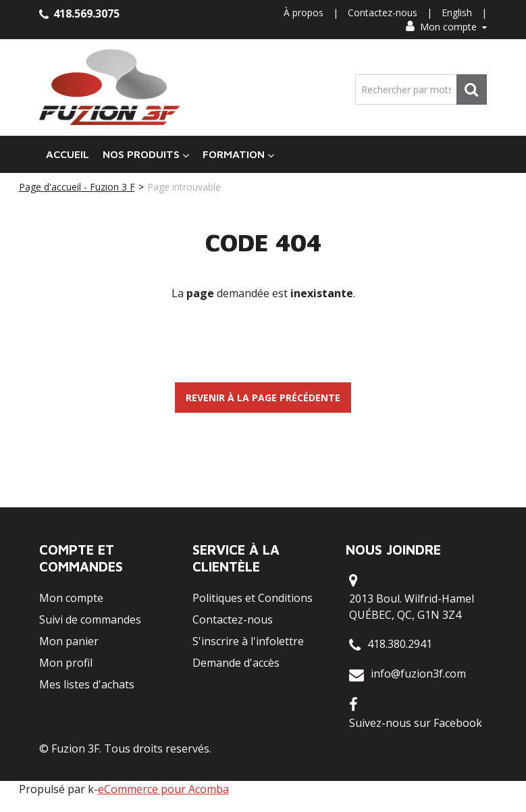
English (457, 12)
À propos (304, 12)
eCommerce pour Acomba (163, 789)
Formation (238, 154)
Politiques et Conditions (253, 598)
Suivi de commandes (90, 619)
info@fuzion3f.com (418, 674)
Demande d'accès (236, 663)
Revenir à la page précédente (263, 398)
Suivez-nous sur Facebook (416, 723)
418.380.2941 (400, 644)
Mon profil (66, 663)
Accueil (68, 154)
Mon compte (446, 27)
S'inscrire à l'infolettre (248, 641)
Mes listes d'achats (87, 684)
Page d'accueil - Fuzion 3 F (77, 187)
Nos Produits (146, 154)
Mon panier (69, 641)
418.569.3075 (79, 14)
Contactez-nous (383, 12)
